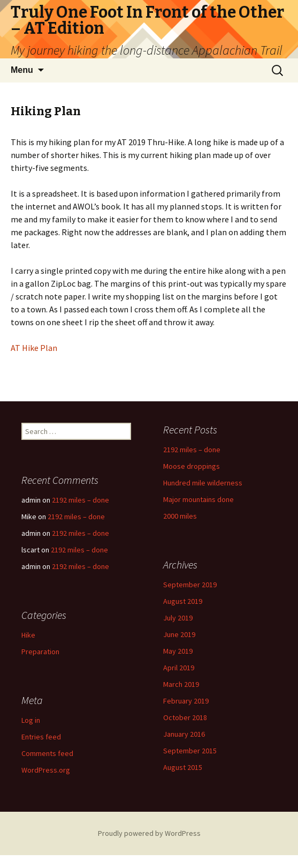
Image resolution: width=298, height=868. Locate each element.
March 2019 (181, 684)
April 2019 (179, 668)
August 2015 (183, 767)
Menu (22, 70)
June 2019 (179, 634)
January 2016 (184, 734)
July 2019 (178, 618)
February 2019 (186, 701)
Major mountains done (198, 499)
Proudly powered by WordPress (149, 833)
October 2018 (185, 717)
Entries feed (41, 737)
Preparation (40, 652)
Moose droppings (192, 466)
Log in (31, 720)
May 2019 (178, 651)
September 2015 (190, 751)
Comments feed (47, 753)
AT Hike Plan (34, 348)
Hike (28, 635)
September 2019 (190, 585)
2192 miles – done (192, 450)
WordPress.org (46, 770)
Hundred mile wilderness (203, 483)
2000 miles (180, 516)
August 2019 (183, 601)
